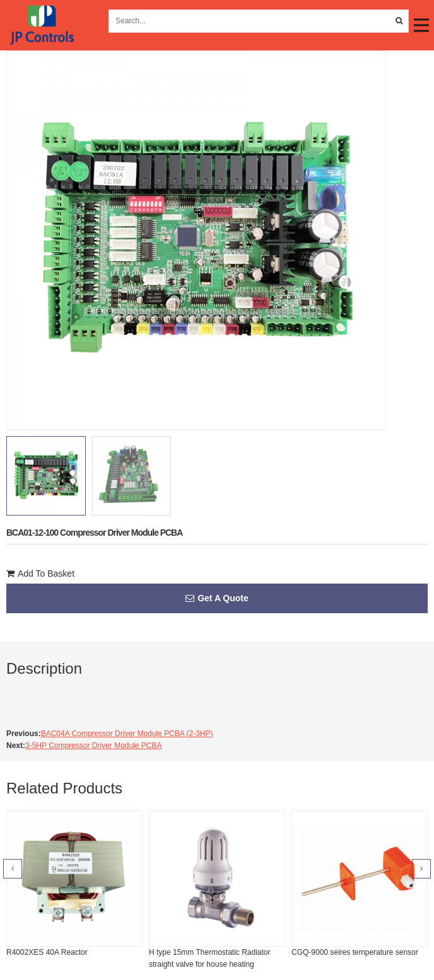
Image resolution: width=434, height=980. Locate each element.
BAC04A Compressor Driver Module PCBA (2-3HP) (127, 734)
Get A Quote (217, 598)
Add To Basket (40, 574)
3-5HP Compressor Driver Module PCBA (94, 746)
